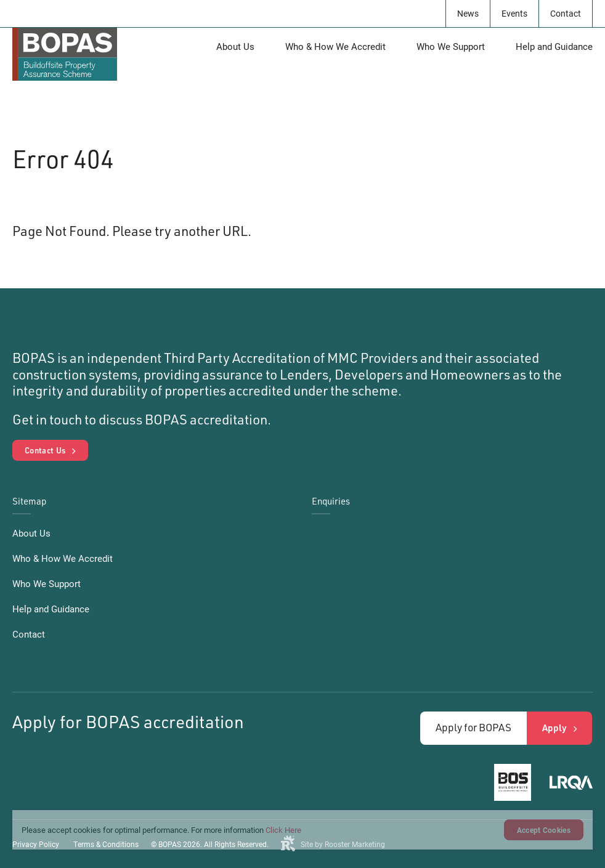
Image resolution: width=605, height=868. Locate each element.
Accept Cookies (544, 830)
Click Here (283, 830)
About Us (235, 46)
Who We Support (451, 46)
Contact (566, 13)
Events (514, 13)
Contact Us (45, 450)
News (468, 13)
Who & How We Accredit (335, 46)
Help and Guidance (554, 46)
